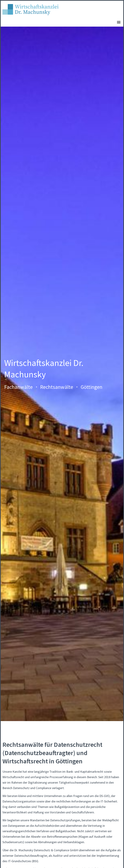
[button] (119, 22)
